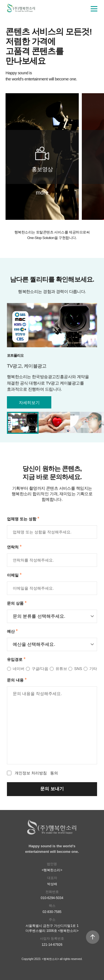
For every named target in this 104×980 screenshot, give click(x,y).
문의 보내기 (52, 789)
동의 (32, 773)
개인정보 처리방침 (31, 773)
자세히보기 (29, 402)
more (42, 193)
